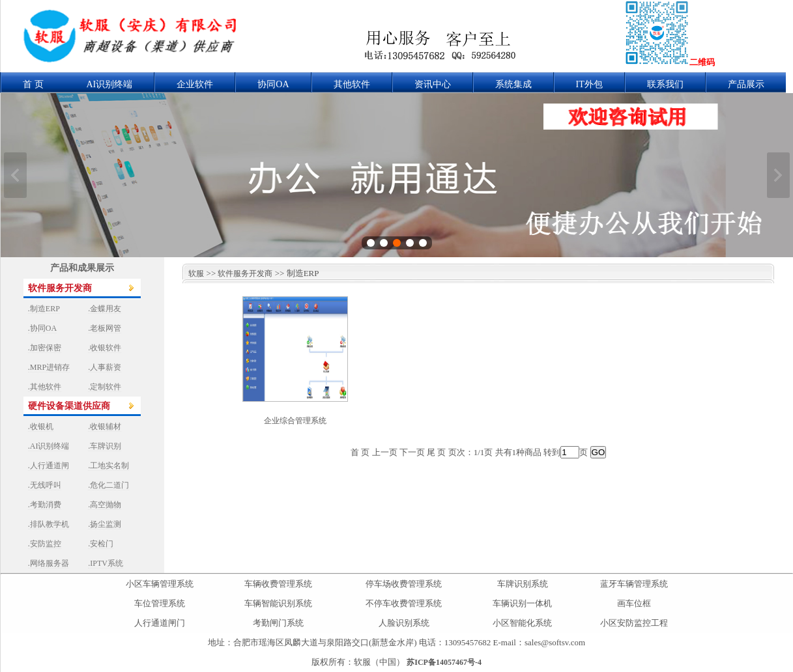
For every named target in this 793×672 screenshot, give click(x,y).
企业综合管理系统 (295, 421)
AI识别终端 (110, 84)
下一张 (778, 175)
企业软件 (195, 84)
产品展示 (746, 84)
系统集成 (513, 84)
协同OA (273, 84)
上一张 (15, 175)
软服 (193, 273)
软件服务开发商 (245, 273)
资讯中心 (433, 84)
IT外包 (589, 84)
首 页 (33, 84)
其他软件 (352, 84)
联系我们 (665, 84)
